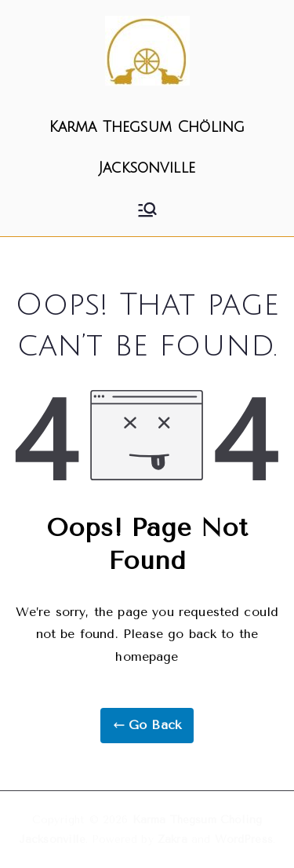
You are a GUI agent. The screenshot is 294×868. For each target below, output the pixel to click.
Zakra (172, 839)
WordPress (244, 839)
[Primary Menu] (147, 210)
